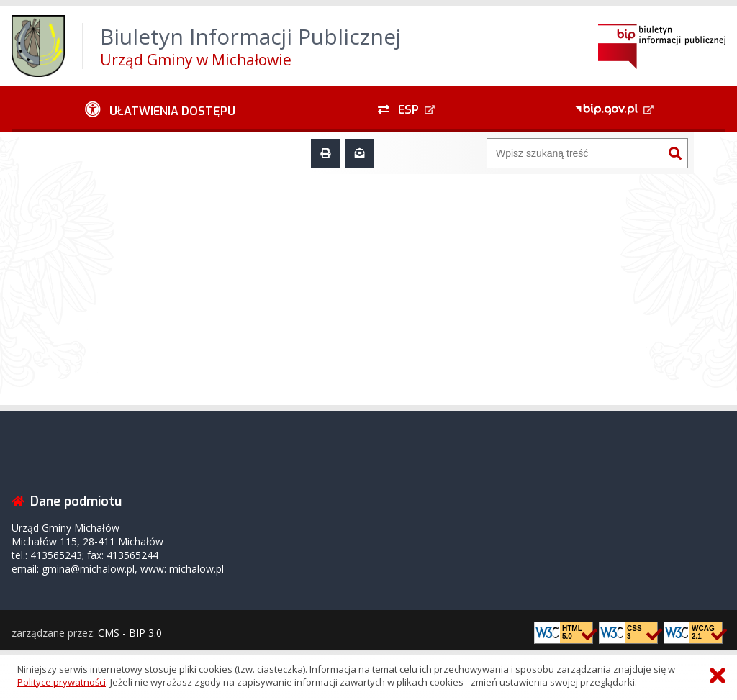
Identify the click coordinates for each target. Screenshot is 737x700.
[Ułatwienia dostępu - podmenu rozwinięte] (160, 109)
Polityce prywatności (62, 682)
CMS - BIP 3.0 (130, 633)
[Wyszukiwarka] (575, 153)
